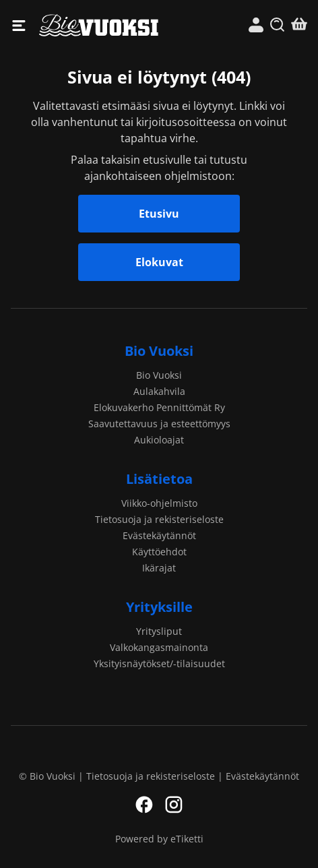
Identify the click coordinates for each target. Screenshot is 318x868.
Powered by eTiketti (159, 839)
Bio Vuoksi (99, 25)
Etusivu (159, 214)
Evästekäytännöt (159, 535)
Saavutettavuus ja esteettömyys (159, 424)
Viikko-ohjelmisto (159, 503)
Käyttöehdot (159, 552)
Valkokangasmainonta (159, 647)
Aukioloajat (159, 440)
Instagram (174, 805)
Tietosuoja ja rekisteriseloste (159, 519)
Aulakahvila (159, 391)
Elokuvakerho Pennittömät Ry (159, 407)
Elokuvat (159, 262)
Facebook (144, 805)
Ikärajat (159, 568)
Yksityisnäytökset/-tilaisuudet (159, 663)
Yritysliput (159, 631)
